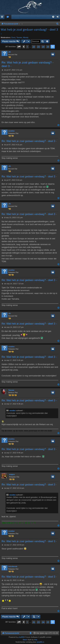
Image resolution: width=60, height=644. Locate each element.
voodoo (11, 131)
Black (25, 640)
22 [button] (34, 47)
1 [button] (27, 47)
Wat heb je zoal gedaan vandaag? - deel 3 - (29, 32)
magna (12, 474)
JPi (10, 52)
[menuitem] (8, 17)
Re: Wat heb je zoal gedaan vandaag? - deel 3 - (28, 64)
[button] (19, 47)
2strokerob (13, 566)
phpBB (21, 637)
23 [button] (38, 47)
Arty (36, 640)
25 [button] (48, 47)
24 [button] (43, 47)
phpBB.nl (40, 642)
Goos (13, 37)
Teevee (19, 37)
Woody (26, 37)
